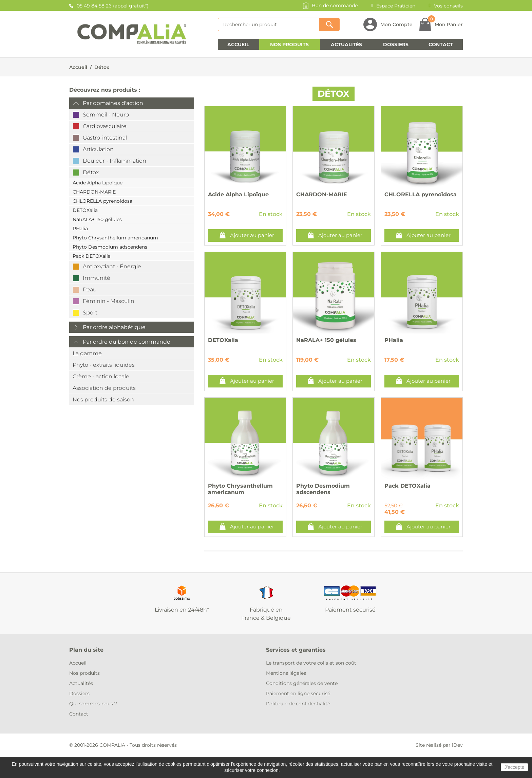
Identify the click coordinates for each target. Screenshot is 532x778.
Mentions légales (286, 673)
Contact (441, 44)
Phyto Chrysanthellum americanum (115, 238)
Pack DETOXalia (92, 256)
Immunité (97, 278)
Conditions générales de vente (302, 683)
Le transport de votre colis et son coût (311, 663)
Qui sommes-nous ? (93, 704)
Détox (102, 67)
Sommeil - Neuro (106, 115)
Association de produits (104, 388)
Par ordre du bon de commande (127, 342)
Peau (90, 290)
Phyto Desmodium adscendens (110, 247)
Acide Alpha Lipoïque (98, 183)
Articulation (98, 149)
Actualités (346, 44)
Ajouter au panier (252, 235)
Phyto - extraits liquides (104, 365)
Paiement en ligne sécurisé (298, 693)
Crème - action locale (101, 376)
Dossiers (396, 44)
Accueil (238, 44)
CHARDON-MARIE (94, 192)
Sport (90, 313)
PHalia (80, 229)
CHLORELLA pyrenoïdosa (102, 201)
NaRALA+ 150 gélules (97, 219)
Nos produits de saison (103, 400)
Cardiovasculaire (105, 126)
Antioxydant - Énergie (112, 266)
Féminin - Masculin (109, 301)
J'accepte (515, 767)
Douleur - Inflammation (115, 161)
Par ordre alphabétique (114, 327)
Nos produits (289, 44)
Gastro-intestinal (105, 138)
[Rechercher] (269, 24)
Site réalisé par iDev (439, 745)
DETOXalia (85, 210)
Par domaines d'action (113, 103)
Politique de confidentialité (298, 704)
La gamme (87, 353)
